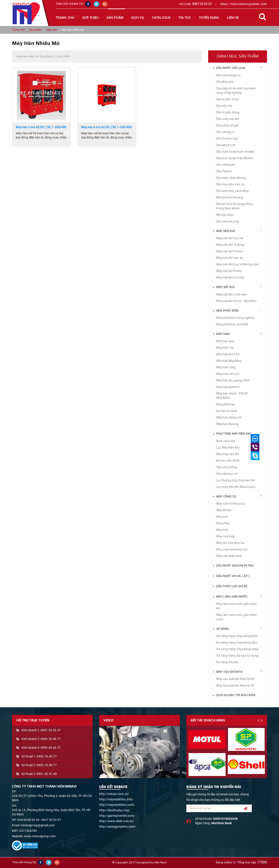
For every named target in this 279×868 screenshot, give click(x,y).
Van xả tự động (227, 467)
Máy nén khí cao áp (230, 258)
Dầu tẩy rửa (224, 106)
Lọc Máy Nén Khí (228, 448)
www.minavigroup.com (40, 836)
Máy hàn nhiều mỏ (229, 417)
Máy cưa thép (226, 536)
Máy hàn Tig (225, 348)
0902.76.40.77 (47, 756)
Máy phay (223, 523)
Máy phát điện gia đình (232, 324)
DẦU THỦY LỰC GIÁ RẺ (232, 586)
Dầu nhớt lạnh (226, 165)
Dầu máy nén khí (228, 454)
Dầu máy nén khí (228, 119)
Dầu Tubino (224, 171)
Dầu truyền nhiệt (228, 99)
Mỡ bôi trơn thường (230, 197)
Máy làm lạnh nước (232, 596)
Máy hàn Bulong (228, 424)
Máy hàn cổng (226, 367)
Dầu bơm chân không (231, 178)
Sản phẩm (35, 30)
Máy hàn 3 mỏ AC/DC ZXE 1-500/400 (41, 127)
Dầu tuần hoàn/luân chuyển (235, 152)
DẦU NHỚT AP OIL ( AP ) (233, 576)
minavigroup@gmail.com (38, 825)
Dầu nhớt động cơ (228, 75)
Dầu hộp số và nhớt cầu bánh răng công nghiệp (236, 91)
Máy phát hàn (225, 404)
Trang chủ (65, 18)
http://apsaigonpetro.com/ (117, 827)
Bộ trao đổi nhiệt (228, 461)
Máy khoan (224, 510)
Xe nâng (223, 629)
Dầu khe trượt (225, 145)
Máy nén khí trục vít (230, 238)
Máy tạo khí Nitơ (229, 672)
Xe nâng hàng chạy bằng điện (237, 636)
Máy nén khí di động (230, 277)
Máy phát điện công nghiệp (235, 318)
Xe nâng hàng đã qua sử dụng (237, 656)
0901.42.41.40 (47, 774)
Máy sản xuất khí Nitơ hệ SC (235, 685)
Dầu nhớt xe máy (228, 221)
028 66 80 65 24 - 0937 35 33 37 (39, 820)
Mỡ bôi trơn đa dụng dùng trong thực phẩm (234, 206)
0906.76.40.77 (51, 739)
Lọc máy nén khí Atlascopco (236, 487)
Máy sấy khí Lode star (231, 294)
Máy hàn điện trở (228, 354)
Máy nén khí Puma (229, 271)
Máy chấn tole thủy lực (232, 549)
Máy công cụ (226, 496)
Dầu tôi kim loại (227, 138)
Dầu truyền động (228, 112)
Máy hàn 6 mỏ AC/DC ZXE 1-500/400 (106, 127)
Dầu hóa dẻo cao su (230, 184)
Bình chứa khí (226, 441)
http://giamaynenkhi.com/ (117, 816)
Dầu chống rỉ (225, 132)
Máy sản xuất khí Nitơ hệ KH (235, 679)
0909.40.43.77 (51, 748)
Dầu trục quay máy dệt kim (235, 158)
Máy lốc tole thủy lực (231, 543)
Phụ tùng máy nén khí (233, 434)
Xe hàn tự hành (227, 411)
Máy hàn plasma (228, 387)
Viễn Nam (160, 862)
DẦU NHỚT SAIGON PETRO (235, 566)
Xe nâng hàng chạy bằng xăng (237, 649)
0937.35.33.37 (51, 730)
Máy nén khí (226, 231)
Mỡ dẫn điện (225, 215)
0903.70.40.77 (47, 765)
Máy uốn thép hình (229, 556)
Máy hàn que (225, 341)
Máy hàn (52, 30)
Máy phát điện (227, 311)
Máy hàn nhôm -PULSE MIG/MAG (232, 396)
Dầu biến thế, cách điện (232, 191)
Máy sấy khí (225, 287)
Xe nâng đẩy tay (227, 662)
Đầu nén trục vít (227, 474)
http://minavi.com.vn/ (114, 794)
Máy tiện (222, 517)
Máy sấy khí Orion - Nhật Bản (236, 301)
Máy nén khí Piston (229, 251)
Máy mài (222, 530)
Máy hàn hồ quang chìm (233, 380)
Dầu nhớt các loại (231, 68)
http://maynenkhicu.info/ (116, 799)
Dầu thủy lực (225, 82)
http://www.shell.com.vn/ (117, 821)
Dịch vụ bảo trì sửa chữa (236, 695)
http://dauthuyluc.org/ (115, 810)
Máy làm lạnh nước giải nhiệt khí (236, 606)
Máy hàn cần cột (228, 374)
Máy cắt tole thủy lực (231, 504)
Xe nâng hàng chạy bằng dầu (237, 642)
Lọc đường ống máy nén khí (236, 480)
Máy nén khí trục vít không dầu (237, 264)
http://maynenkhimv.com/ (117, 805)
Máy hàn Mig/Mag (229, 361)
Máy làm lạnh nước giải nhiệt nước (236, 617)
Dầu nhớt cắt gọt (227, 125)
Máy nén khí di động (230, 245)
